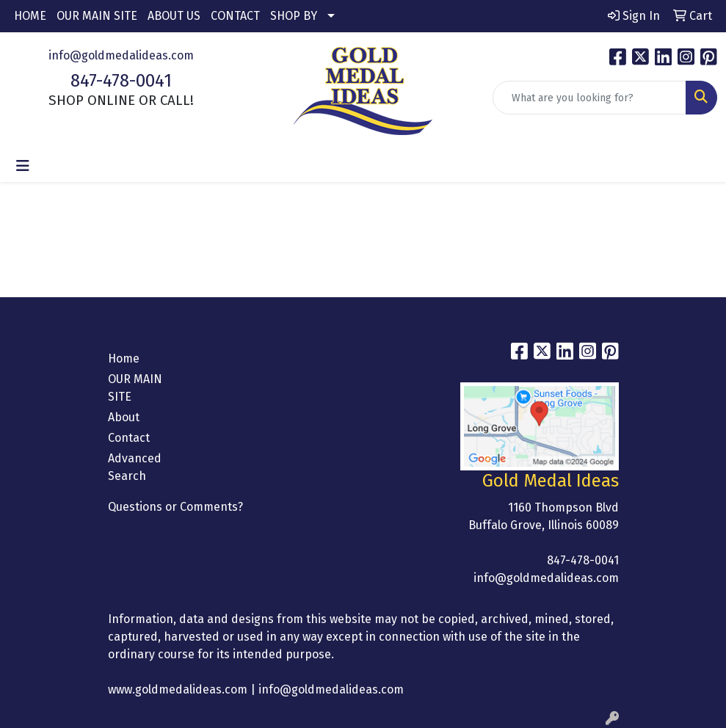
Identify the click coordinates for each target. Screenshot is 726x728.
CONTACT (235, 16)
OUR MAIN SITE (97, 16)
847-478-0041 (121, 81)
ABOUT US (174, 16)
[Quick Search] (589, 98)
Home (124, 358)
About (124, 417)
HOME (30, 16)
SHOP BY (294, 16)
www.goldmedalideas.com (178, 689)
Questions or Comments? (175, 507)
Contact (129, 438)
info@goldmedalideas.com (121, 55)
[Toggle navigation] (23, 166)
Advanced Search (135, 467)
